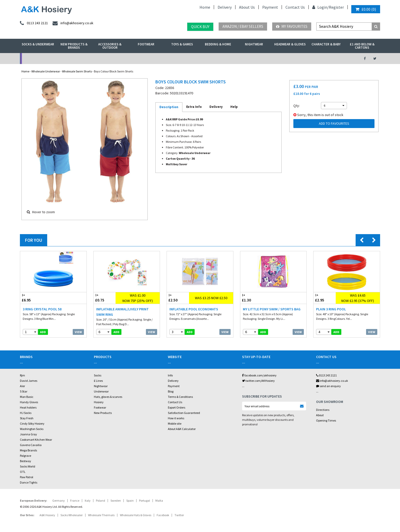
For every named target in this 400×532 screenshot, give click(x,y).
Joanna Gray (28, 434)
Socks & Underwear (38, 44)
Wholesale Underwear (46, 71)
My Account (144, 59)
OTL (23, 472)
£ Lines (98, 381)
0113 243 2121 (326, 375)
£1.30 (257, 298)
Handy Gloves (29, 402)
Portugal (145, 501)
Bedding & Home (218, 44)
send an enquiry (328, 386)
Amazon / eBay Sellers (243, 26)
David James (29, 381)
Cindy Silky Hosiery (32, 423)
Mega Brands (28, 450)
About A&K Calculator (182, 429)
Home (205, 7)
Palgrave (26, 456)
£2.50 (178, 298)
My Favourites (292, 26)
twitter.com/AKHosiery (258, 381)
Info (170, 375)
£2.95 (325, 298)
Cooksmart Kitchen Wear (36, 440)
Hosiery (99, 402)
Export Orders (177, 407)
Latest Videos (310, 59)
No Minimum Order (61, 59)
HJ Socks (26, 413)
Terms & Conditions (180, 397)
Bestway (26, 461)
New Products (103, 413)
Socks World (28, 466)
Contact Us (295, 7)
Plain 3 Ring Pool (331, 309)
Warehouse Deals (227, 59)
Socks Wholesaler (72, 515)
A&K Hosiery (47, 515)
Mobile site (175, 423)
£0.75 (105, 298)
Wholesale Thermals (101, 515)
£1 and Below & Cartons (362, 46)
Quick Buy (200, 27)
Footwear (146, 44)
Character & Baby (326, 44)
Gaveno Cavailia (31, 445)
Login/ (321, 7)
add (43, 332)
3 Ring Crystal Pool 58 (42, 309)
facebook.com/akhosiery (259, 375)
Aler (22, 386)
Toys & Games (182, 44)
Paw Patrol (27, 477)
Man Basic (27, 397)
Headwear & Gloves (290, 44)
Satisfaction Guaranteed (184, 413)
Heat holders (28, 407)
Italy (88, 501)
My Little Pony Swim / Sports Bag (272, 309)
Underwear (101, 391)
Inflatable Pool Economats (194, 309)
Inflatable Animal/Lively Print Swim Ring (122, 312)
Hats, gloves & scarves (108, 397)
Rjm (22, 375)
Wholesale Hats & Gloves (136, 515)
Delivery (225, 7)
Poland (101, 501)
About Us (247, 7)
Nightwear (254, 44)
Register (336, 7)
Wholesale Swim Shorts (77, 71)
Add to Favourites (334, 123)
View (78, 332)
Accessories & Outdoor (110, 46)
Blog (171, 391)
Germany (59, 501)
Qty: (297, 106)
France (75, 501)
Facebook (163, 515)
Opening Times (326, 420)
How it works (176, 418)
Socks (98, 375)
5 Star (24, 391)
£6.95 (37, 298)
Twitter (179, 515)
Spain (130, 501)
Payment (270, 7)
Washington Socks (32, 429)
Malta (159, 501)
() (366, 9)
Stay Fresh (27, 418)
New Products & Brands (74, 46)
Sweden (116, 501)
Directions (323, 410)
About (320, 415)
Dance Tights (29, 482)
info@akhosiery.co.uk (332, 381)
